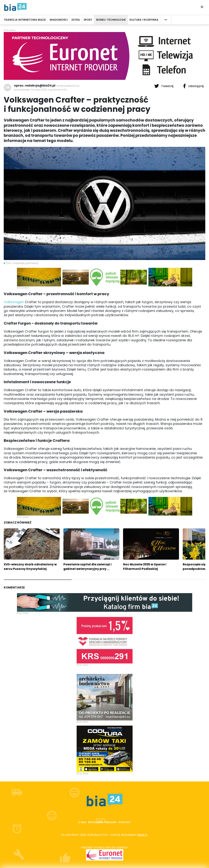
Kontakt (125, 822)
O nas (82, 822)
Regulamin (95, 822)
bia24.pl (143, 835)
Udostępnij (193, 86)
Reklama (111, 822)
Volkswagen (14, 302)
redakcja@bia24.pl (68, 86)
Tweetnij (164, 86)
